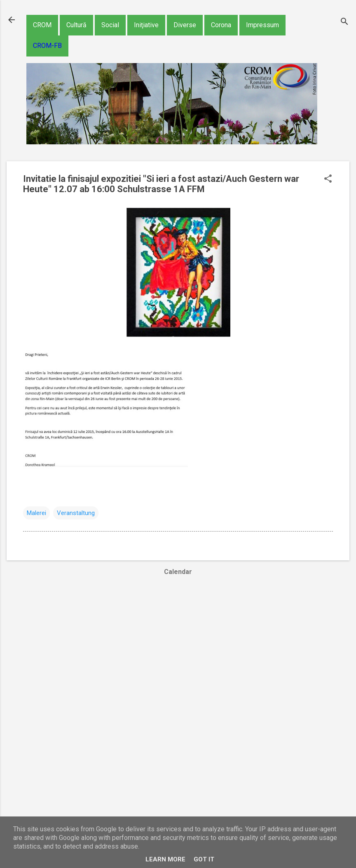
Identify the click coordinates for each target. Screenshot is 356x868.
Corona (221, 25)
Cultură (76, 25)
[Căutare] (344, 22)
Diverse (185, 25)
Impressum (262, 25)
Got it (204, 859)
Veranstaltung (76, 513)
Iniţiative (146, 25)
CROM (42, 25)
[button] (328, 179)
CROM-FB (47, 46)
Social (110, 25)
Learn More (165, 859)
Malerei (36, 513)
